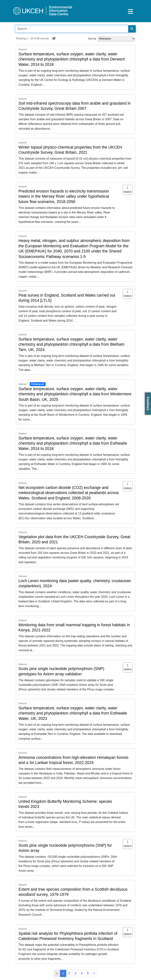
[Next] (94, 973)
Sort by (92, 39)
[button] (54, 38)
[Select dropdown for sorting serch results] (116, 39)
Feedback (148, 404)
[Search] (132, 29)
